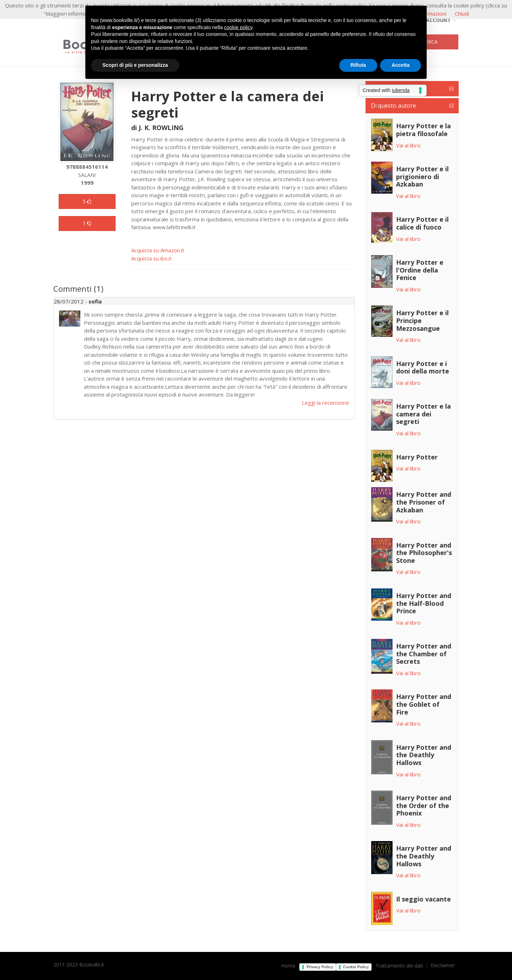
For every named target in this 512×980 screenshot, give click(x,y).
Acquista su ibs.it (151, 258)
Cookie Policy (356, 967)
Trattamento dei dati (399, 966)
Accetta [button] (401, 65)
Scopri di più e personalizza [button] (135, 65)
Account (436, 20)
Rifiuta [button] (358, 65)
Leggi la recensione (326, 403)
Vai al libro (408, 145)
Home (288, 966)
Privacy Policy (320, 967)
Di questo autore (393, 106)
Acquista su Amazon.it (158, 250)
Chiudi (462, 14)
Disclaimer (443, 965)
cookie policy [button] (238, 27)
